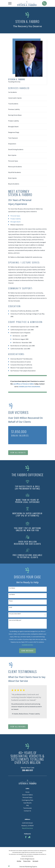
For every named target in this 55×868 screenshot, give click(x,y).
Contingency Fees (28, 800)
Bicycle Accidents (14, 184)
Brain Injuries (12, 178)
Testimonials (28, 808)
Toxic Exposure (13, 138)
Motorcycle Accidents (15, 167)
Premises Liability (14, 109)
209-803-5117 (28, 770)
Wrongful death (16, 222)
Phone (11, 601)
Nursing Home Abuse (15, 115)
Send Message (27, 651)
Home (27, 792)
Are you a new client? (15, 614)
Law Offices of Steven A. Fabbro (24, 384)
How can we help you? (15, 620)
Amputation (12, 144)
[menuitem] (19, 861)
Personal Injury (13, 161)
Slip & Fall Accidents (15, 172)
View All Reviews (18, 727)
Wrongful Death (13, 127)
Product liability (16, 219)
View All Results (18, 453)
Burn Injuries (12, 155)
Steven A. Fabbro (28, 795)
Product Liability (14, 121)
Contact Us (27, 811)
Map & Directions (27, 828)
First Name (12, 588)
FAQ (28, 805)
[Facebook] (26, 837)
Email (11, 607)
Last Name (12, 594)
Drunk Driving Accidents (16, 149)
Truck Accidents (13, 104)
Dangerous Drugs (14, 132)
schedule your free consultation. (29, 387)
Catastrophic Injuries (15, 98)
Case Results (28, 803)
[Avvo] (29, 837)
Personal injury (15, 216)
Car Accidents (13, 92)
